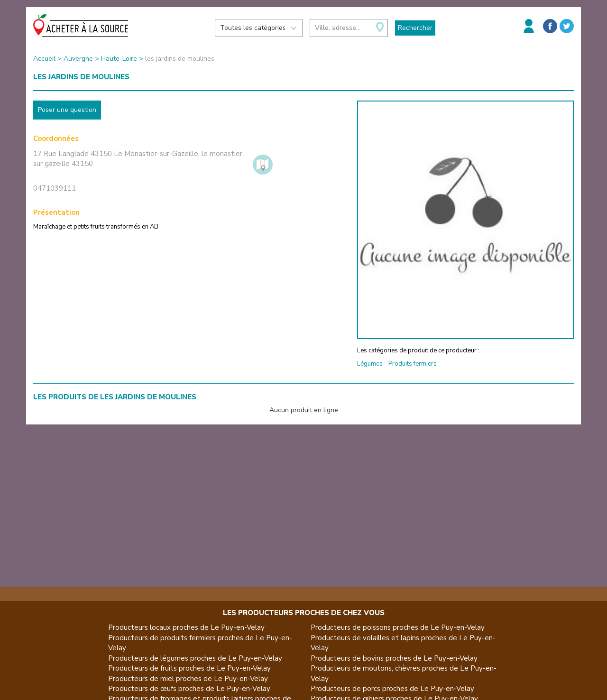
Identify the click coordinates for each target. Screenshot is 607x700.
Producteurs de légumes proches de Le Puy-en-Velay (195, 658)
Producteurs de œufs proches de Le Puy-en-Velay (189, 689)
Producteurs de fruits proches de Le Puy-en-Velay (189, 668)
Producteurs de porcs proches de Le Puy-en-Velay (392, 689)
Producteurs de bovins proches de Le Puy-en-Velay (394, 658)
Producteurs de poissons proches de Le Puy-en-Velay (398, 627)
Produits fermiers (413, 364)
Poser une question (67, 110)
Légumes (370, 364)
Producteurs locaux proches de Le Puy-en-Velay (186, 627)
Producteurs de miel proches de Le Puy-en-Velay (188, 679)
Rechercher (415, 28)
